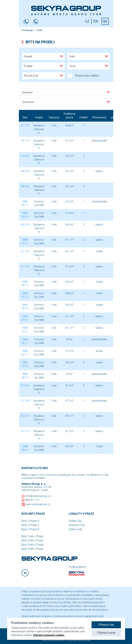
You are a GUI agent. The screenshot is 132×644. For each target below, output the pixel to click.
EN (96, 21)
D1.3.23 (25, 267)
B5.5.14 (25, 416)
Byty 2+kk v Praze (33, 540)
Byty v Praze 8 (30, 529)
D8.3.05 (25, 186)
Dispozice (54, 117)
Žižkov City (75, 529)
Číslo (25, 117)
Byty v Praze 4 (30, 521)
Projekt (39, 117)
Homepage (27, 30)
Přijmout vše (106, 625)
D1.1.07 (25, 125)
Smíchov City (77, 525)
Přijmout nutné (106, 633)
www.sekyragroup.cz (38, 504)
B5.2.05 (25, 225)
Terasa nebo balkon (83, 76)
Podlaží (84, 117)
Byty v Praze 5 (30, 525)
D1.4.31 (25, 386)
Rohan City (75, 521)
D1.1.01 (25, 251)
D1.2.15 (25, 431)
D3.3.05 (25, 156)
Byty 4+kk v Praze (33, 549)
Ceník (39, 30)
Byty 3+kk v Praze (33, 545)
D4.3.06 (25, 171)
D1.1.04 (25, 401)
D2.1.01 (25, 141)
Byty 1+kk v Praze (33, 536)
